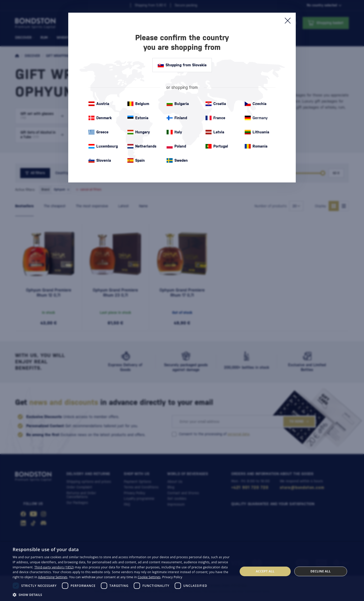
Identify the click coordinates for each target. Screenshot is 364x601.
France (215, 118)
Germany (256, 118)
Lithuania (257, 132)
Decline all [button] (321, 571)
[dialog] (182, 571)
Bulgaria (178, 104)
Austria (99, 104)
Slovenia (100, 160)
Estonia (138, 118)
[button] (122, 594)
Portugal (217, 146)
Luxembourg (103, 146)
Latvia (215, 132)
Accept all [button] (265, 571)
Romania (256, 146)
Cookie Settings (149, 577)
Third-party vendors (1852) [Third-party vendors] (54, 567)
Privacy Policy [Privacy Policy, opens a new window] (172, 577)
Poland (176, 146)
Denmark (100, 118)
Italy (174, 132)
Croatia (216, 104)
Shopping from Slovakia (182, 65)
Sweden (177, 160)
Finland (177, 118)
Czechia (256, 104)
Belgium (138, 104)
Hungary (139, 132)
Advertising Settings (53, 577)
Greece (98, 132)
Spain (136, 160)
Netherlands (142, 146)
